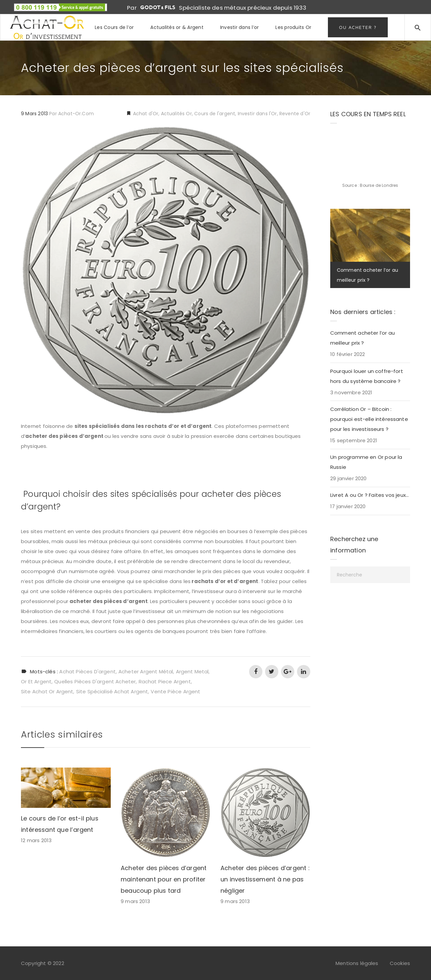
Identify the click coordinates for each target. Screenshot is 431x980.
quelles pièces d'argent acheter (95, 681)
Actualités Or (176, 114)
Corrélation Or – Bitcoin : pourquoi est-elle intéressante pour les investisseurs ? (369, 419)
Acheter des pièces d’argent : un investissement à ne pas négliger (265, 879)
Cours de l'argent (215, 114)
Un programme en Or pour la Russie (366, 462)
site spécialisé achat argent (112, 691)
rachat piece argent (165, 681)
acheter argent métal (146, 671)
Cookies (400, 963)
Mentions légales (357, 963)
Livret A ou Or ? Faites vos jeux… (369, 495)
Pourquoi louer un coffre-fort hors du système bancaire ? (367, 376)
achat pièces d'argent (87, 671)
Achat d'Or (145, 114)
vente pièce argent (175, 691)
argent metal (192, 671)
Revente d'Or (295, 114)
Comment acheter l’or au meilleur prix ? (362, 338)
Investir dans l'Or (257, 114)
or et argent (36, 681)
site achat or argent (47, 691)
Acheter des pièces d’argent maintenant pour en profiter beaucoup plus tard (164, 879)
